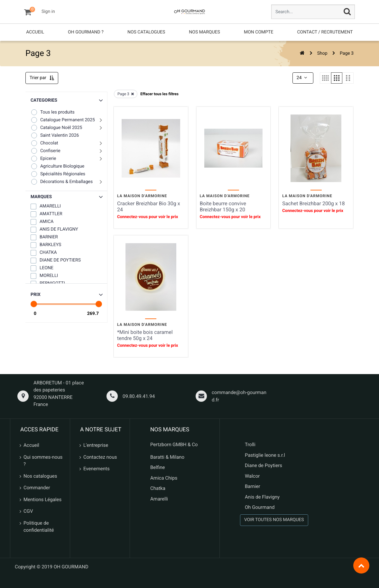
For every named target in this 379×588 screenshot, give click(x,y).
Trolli (250, 445)
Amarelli (159, 499)
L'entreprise (96, 445)
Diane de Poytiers (263, 465)
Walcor (252, 476)
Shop (322, 53)
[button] (66, 197)
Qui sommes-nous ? (43, 461)
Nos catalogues (40, 476)
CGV (28, 511)
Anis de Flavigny (262, 497)
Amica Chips (164, 478)
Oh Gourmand (260, 507)
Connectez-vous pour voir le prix (148, 217)
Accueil (31, 445)
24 (302, 78)
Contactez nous (100, 457)
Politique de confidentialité (39, 527)
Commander (37, 488)
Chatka (158, 488)
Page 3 (347, 53)
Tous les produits (53, 112)
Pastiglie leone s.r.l (266, 455)
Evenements (97, 469)
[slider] (34, 304)
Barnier (253, 486)
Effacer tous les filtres (159, 94)
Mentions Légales (42, 500)
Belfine (158, 467)
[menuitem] (35, 32)
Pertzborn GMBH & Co (174, 445)
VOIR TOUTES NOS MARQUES (274, 520)
